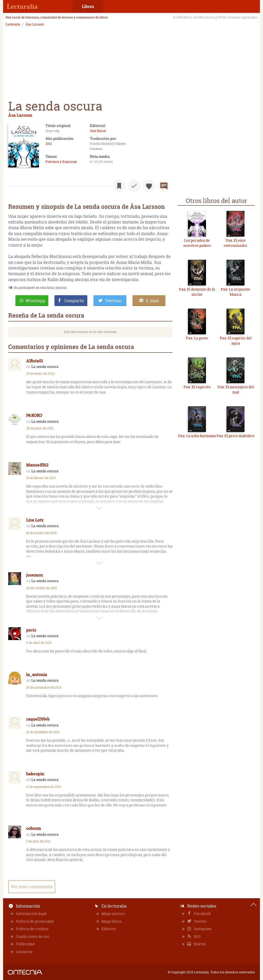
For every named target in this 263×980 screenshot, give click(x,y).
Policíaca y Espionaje (61, 162)
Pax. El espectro (197, 387)
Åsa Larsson (35, 24)
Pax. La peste (197, 338)
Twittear (113, 301)
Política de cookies (32, 929)
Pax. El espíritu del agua (236, 341)
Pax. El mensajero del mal (236, 389)
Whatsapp (35, 301)
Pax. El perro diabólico (236, 436)
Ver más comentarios (32, 887)
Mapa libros (111, 921)
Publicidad (25, 944)
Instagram (202, 929)
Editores (109, 929)
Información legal (31, 914)
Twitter (200, 921)
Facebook (202, 914)
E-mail (152, 301)
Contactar (24, 952)
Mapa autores (113, 914)
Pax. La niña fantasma (197, 436)
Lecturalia (13, 24)
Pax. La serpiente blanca (236, 292)
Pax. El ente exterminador (236, 243)
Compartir (74, 301)
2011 (49, 144)
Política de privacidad (35, 921)
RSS (197, 936)
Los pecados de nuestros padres (197, 243)
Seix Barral (98, 131)
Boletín (199, 944)
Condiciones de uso (33, 936)
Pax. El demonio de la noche (197, 292)
